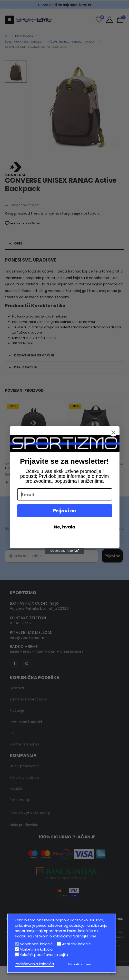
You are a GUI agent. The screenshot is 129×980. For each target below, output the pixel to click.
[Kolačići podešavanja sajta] (17, 954)
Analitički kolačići (77, 944)
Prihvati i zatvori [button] (79, 964)
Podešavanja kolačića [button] (34, 964)
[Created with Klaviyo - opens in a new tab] (65, 551)
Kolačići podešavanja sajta (44, 955)
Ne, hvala (65, 527)
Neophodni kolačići (37, 944)
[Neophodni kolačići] (17, 944)
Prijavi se (64, 511)
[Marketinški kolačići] (17, 949)
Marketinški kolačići (36, 949)
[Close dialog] (113, 432)
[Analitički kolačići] (59, 944)
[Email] (65, 494)
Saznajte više (85, 936)
